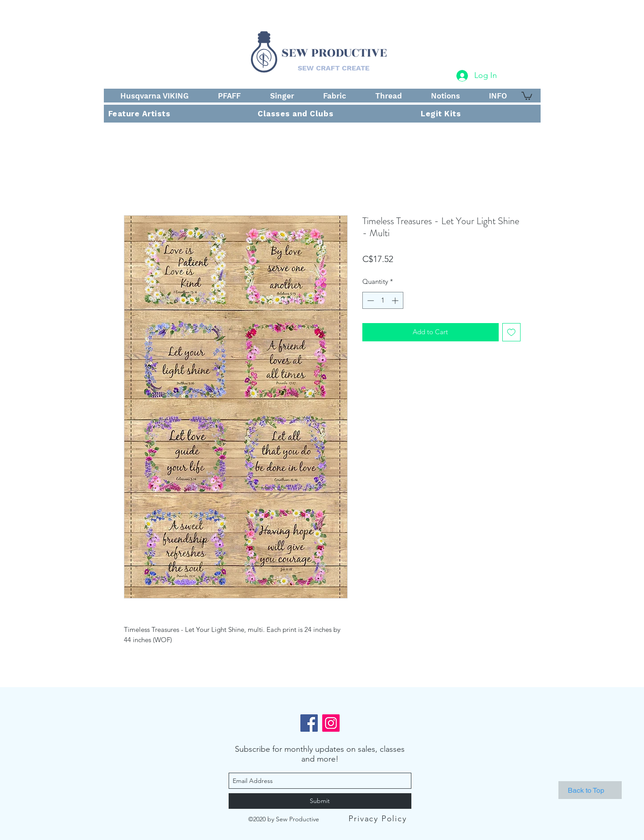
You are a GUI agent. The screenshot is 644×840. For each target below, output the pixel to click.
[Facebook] (309, 723)
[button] (527, 95)
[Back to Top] (590, 790)
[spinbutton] (383, 301)
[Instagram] (331, 723)
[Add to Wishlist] (511, 332)
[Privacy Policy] (379, 819)
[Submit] (320, 801)
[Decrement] (370, 301)
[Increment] (396, 301)
